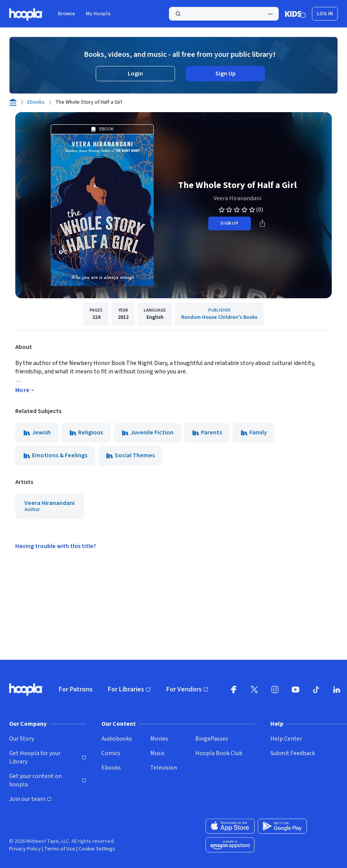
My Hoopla (98, 14)
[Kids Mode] (295, 14)
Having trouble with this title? (56, 546)
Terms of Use (60, 849)
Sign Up (226, 74)
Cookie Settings (97, 849)
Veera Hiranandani (237, 198)
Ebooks (36, 102)
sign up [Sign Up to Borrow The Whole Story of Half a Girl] (229, 223)
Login (135, 74)
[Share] (262, 223)
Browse (67, 14)
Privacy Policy (25, 849)
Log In (325, 14)
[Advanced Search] (270, 14)
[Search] (224, 14)
